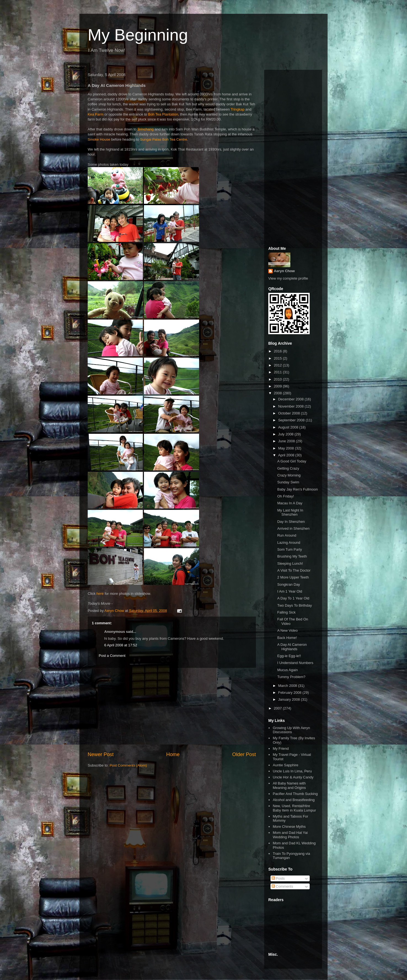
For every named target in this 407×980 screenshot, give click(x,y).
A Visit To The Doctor (294, 570)
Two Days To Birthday (294, 605)
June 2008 (287, 441)
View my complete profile (288, 278)
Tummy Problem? (291, 677)
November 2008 (291, 406)
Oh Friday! (286, 496)
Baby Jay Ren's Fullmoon (297, 489)
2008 (278, 393)
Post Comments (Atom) (128, 765)
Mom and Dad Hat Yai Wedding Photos (290, 835)
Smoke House (99, 139)
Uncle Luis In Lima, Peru (292, 771)
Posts (278, 878)
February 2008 (290, 693)
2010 (278, 379)
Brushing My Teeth (292, 556)
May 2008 (287, 448)
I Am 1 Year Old (290, 591)
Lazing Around (289, 543)
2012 (278, 365)
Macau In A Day (290, 503)
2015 (278, 358)
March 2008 (288, 686)
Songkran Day (288, 584)
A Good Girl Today (292, 461)
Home (173, 754)
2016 (278, 351)
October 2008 (290, 413)
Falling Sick (286, 612)
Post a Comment (112, 656)
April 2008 (287, 455)
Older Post (244, 754)
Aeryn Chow (284, 271)
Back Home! (287, 638)
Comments (282, 886)
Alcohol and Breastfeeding (294, 800)
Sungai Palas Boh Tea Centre (164, 139)
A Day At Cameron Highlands (292, 647)
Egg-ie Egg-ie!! (289, 656)
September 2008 (292, 420)
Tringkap (237, 109)
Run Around (287, 535)
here (100, 594)
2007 (278, 708)
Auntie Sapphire (286, 765)
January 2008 (290, 699)
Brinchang (146, 129)
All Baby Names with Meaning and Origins (289, 785)
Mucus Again (287, 670)
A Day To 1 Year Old (293, 598)
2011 (278, 372)
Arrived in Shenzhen (293, 528)
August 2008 (289, 427)
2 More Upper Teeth (293, 577)
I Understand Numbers (295, 663)
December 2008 (291, 399)
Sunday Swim (288, 482)
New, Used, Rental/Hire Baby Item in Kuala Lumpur (294, 808)
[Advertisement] (172, 709)
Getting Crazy (288, 468)
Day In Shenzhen (291, 522)
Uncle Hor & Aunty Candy (293, 777)
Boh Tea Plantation (163, 114)
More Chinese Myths (289, 827)
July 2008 (286, 434)
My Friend (281, 749)
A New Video (287, 630)
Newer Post (101, 754)
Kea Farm (96, 114)
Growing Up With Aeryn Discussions (291, 730)
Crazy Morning (289, 475)
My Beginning (138, 35)
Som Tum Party (290, 549)
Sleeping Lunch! (290, 563)
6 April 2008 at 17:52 (121, 645)
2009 (278, 386)
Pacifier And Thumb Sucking (295, 794)
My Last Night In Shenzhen (290, 512)
